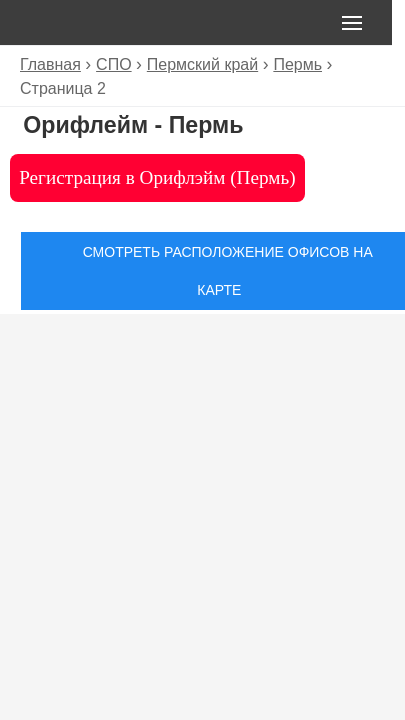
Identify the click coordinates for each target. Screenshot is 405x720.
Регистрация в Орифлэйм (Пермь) (157, 177)
